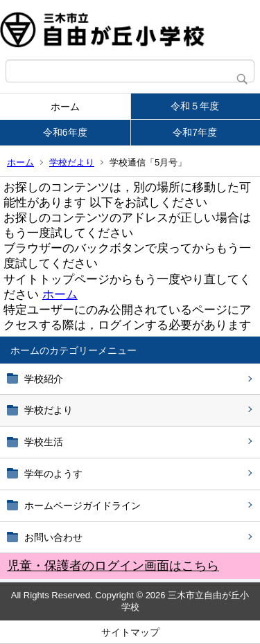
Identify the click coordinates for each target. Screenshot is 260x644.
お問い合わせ (53, 537)
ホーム (65, 107)
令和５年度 (195, 106)
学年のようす (53, 474)
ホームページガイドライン (83, 506)
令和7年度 (195, 132)
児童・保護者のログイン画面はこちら (113, 566)
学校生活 (44, 442)
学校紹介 (44, 379)
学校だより (72, 162)
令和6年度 (65, 132)
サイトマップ (130, 632)
